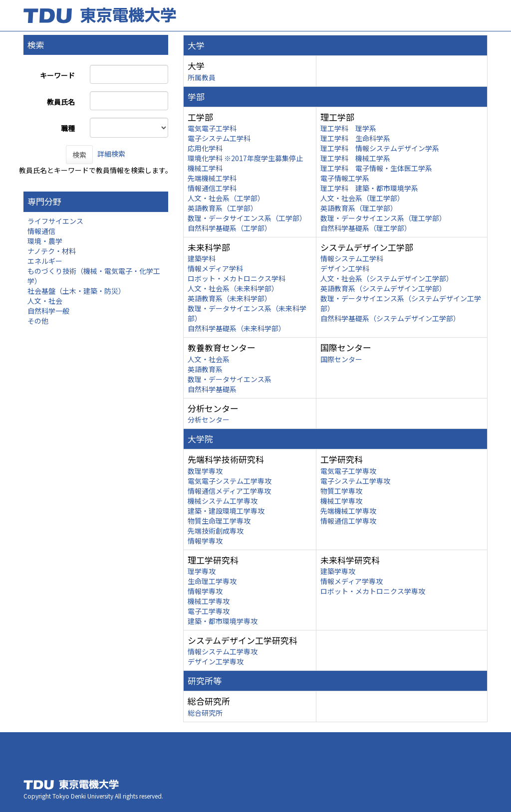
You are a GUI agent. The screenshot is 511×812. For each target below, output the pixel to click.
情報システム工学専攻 (223, 651)
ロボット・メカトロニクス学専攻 (373, 591)
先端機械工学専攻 (348, 511)
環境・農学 (45, 241)
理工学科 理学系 (348, 128)
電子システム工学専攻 (355, 481)
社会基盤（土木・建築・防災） (76, 291)
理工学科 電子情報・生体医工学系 (376, 168)
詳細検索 (111, 154)
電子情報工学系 (345, 178)
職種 (68, 128)
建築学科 (202, 258)
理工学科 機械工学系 (355, 158)
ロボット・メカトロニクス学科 (237, 278)
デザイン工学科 (345, 268)
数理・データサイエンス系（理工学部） (383, 218)
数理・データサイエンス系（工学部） (247, 218)
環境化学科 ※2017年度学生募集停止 (245, 158)
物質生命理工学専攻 (219, 521)
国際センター (341, 359)
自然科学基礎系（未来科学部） (237, 328)
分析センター (209, 419)
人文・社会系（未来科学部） (233, 288)
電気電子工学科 (212, 128)
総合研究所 (205, 713)
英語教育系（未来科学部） (230, 298)
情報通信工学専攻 (348, 521)
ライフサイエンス (55, 221)
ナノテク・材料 (52, 251)
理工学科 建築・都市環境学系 (369, 188)
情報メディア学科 (215, 268)
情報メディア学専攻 (352, 581)
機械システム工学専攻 (223, 501)
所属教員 (202, 77)
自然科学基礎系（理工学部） (366, 228)
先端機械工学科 (212, 178)
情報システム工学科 (352, 258)
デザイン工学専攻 (216, 661)
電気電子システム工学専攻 (230, 481)
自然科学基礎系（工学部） (230, 228)
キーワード (57, 75)
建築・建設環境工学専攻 (226, 511)
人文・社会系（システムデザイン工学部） (387, 278)
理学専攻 (202, 571)
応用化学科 (205, 148)
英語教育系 (205, 369)
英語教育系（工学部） (223, 208)
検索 (79, 155)
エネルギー (45, 261)
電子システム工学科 (219, 138)
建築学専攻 (338, 571)
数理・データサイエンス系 (230, 379)
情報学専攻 (205, 541)
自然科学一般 (48, 311)
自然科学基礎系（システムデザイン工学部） (390, 318)
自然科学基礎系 (212, 389)
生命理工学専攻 (212, 581)
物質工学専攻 (341, 491)
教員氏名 (61, 102)
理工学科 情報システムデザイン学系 (380, 148)
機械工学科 (205, 168)
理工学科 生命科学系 (355, 138)
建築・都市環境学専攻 (223, 621)
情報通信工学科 (212, 188)
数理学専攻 (205, 471)
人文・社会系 (209, 359)
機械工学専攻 (341, 501)
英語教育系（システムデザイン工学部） (383, 288)
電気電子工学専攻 (348, 471)
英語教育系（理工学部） (359, 208)
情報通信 (41, 231)
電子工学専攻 (209, 611)
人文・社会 (45, 301)
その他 (38, 321)
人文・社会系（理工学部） (362, 198)
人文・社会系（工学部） (226, 198)
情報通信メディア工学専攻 (229, 491)
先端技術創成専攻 (216, 531)
